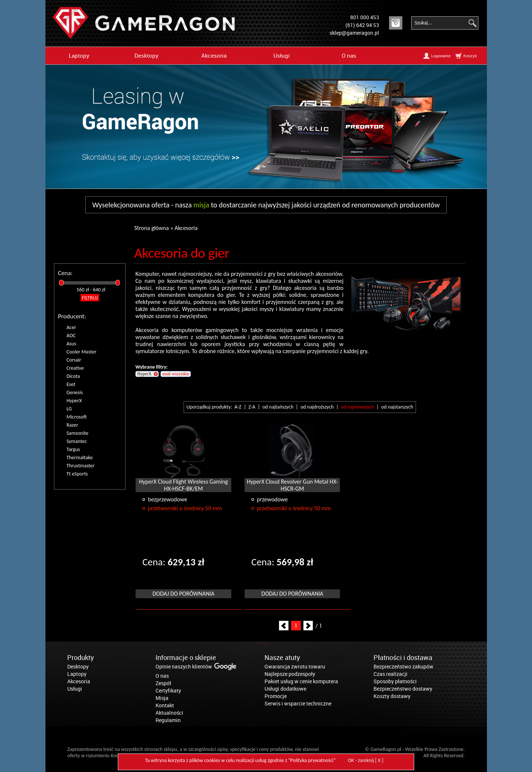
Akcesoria (214, 55)
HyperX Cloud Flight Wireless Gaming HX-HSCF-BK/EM (183, 485)
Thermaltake (80, 458)
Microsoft (77, 417)
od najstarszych (397, 407)
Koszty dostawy (392, 696)
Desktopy (146, 55)
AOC (71, 336)
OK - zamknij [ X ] (366, 760)
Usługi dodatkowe (285, 689)
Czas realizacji (391, 674)
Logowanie (441, 56)
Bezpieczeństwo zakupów (403, 666)
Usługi (282, 55)
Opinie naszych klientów (184, 666)
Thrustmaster (81, 466)
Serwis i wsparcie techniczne (298, 703)
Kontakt (165, 705)
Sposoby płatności (395, 681)
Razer (72, 425)
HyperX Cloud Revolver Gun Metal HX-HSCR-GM (292, 485)
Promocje (276, 696)
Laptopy (79, 55)
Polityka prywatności (312, 760)
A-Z (238, 407)
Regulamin (168, 720)
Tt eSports (77, 474)
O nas (349, 55)
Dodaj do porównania (184, 594)
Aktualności (169, 713)
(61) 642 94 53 (362, 25)
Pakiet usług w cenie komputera (301, 681)
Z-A (252, 407)
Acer (71, 327)
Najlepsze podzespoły (290, 674)
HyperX (74, 401)
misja (202, 205)
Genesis (75, 392)
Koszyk (470, 56)
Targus (73, 449)
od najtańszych (278, 407)
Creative (75, 368)
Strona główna (151, 228)
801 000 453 (365, 17)
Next (308, 626)
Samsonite (77, 433)
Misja (162, 698)
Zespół (163, 683)
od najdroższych (317, 407)
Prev (284, 626)
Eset (71, 384)
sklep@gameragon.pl (354, 33)
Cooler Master (81, 352)
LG (69, 409)
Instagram (396, 23)
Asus (71, 344)
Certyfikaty (168, 690)
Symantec (77, 441)
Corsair (74, 360)
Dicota (73, 376)
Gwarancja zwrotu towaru (295, 666)
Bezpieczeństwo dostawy (403, 689)
